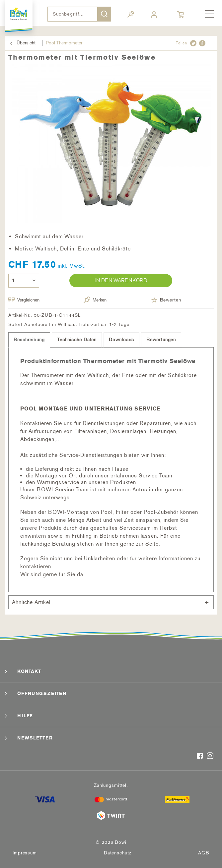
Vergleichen (24, 300)
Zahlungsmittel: (111, 785)
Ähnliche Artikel (31, 602)
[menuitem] (209, 14)
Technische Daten (77, 340)
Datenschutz (118, 853)
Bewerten (166, 300)
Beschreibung (29, 340)
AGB (204, 853)
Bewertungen (161, 340)
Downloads (121, 340)
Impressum (25, 853)
